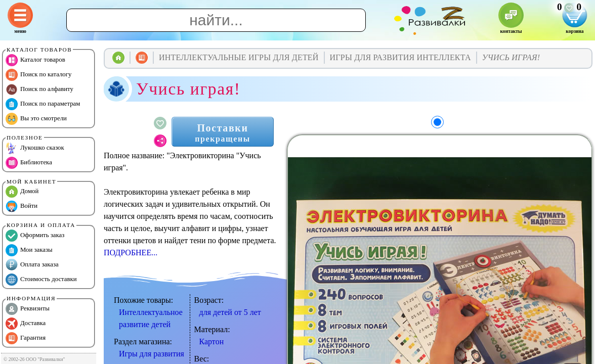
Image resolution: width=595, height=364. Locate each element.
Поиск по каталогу (38, 75)
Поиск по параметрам (43, 104)
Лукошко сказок (35, 148)
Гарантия (26, 338)
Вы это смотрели (36, 119)
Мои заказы (29, 250)
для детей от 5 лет (230, 312)
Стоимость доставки (41, 280)
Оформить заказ (35, 236)
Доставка (26, 324)
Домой (22, 192)
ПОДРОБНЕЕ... (131, 253)
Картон (212, 342)
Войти (22, 206)
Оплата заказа (32, 265)
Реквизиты (28, 309)
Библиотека (29, 163)
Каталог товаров (35, 60)
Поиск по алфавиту (39, 89)
